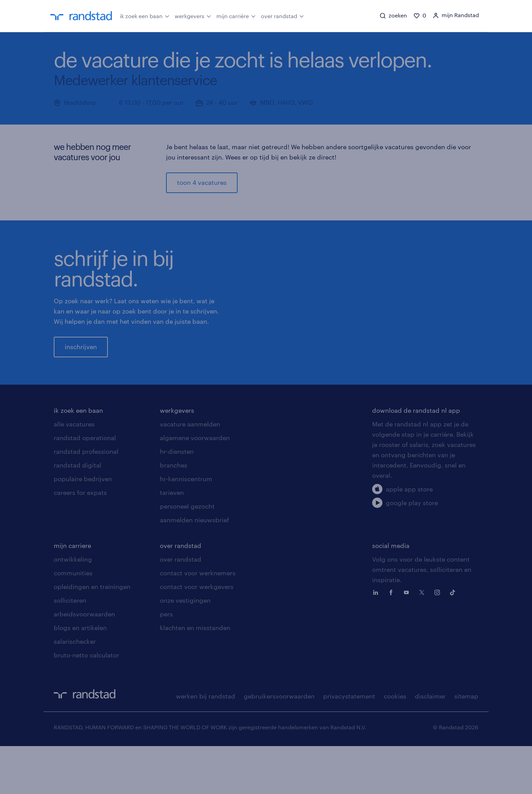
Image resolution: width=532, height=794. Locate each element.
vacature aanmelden (190, 472)
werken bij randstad (206, 744)
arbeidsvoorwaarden (84, 662)
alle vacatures (74, 472)
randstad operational (85, 486)
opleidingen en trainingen (92, 635)
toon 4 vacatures (202, 182)
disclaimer (430, 744)
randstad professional (86, 499)
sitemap (466, 744)
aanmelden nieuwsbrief (194, 568)
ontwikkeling (73, 607)
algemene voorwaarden (195, 486)
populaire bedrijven (83, 527)
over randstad (282, 15)
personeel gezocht (187, 554)
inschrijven (81, 371)
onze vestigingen (185, 648)
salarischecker (75, 689)
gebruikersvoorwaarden (279, 744)
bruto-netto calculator (86, 703)
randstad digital (78, 513)
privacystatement (349, 744)
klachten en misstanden (195, 676)
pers (166, 662)
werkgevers (193, 15)
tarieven (172, 540)
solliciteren (70, 648)
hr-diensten (177, 499)
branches (174, 513)
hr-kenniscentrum (186, 527)
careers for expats (80, 540)
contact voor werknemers (198, 621)
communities (73, 621)
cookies (395, 744)
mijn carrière (236, 15)
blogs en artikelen (80, 676)
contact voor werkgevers (197, 635)
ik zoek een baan (145, 15)
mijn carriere (72, 593)
